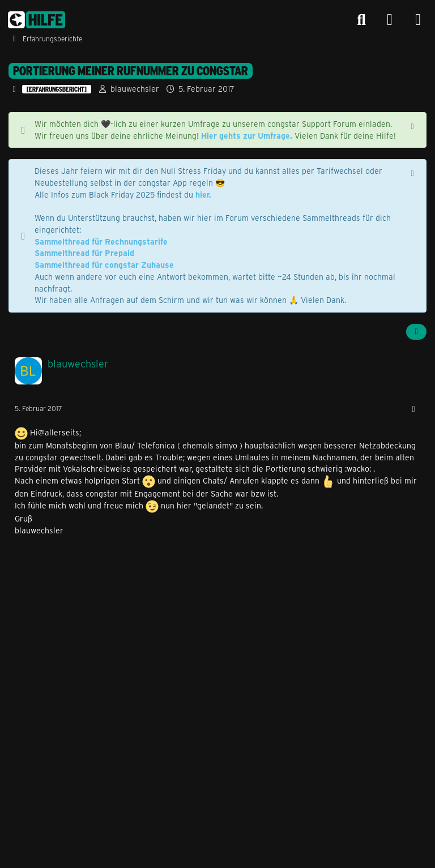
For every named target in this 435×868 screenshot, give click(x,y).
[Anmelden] (390, 20)
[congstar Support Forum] (37, 20)
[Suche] (361, 20)
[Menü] (418, 20)
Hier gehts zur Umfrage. (247, 136)
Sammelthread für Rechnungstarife (101, 241)
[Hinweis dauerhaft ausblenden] (413, 125)
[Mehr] (413, 409)
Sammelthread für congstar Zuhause (104, 265)
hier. (203, 194)
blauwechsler (135, 89)
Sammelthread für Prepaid (84, 253)
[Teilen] (416, 332)
